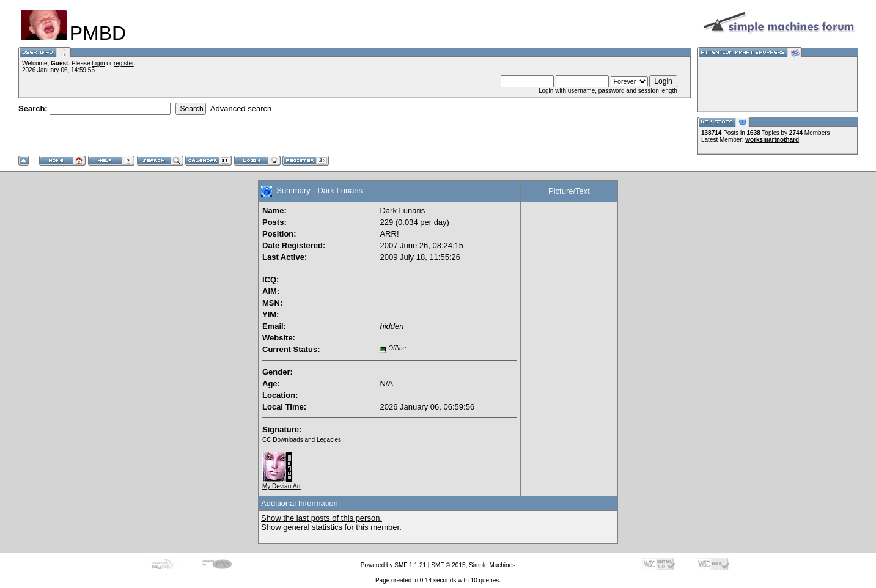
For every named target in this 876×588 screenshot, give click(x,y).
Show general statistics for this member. (331, 527)
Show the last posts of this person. (322, 518)
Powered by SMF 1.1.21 (393, 565)
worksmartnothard (772, 140)
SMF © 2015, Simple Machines (473, 565)
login (98, 63)
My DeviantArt (282, 483)
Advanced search (241, 108)
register (124, 63)
